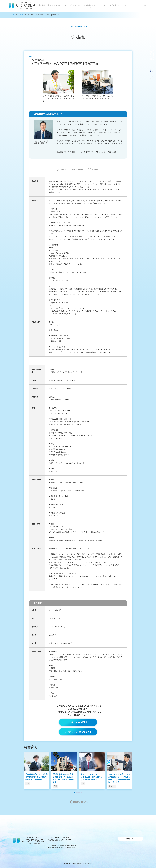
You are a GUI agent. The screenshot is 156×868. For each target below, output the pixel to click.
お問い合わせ (115, 5)
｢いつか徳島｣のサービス (57, 5)
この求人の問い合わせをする (78, 732)
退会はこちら (130, 839)
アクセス (103, 5)
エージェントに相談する (78, 722)
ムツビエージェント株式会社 (59, 838)
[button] (74, 793)
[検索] (145, 5)
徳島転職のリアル (90, 5)
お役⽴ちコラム (75, 5)
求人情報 (42, 5)
